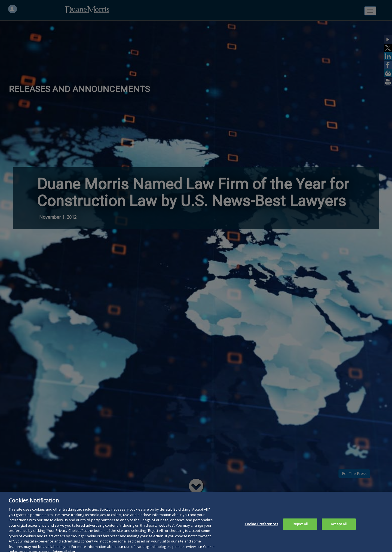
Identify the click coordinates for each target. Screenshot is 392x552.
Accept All (339, 527)
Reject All (300, 527)
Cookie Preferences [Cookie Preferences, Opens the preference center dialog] (261, 527)
